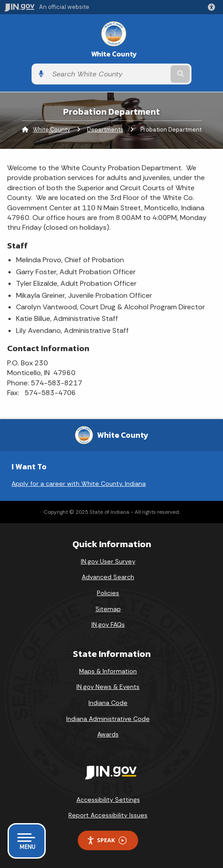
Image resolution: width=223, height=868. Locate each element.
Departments (105, 130)
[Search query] (108, 74)
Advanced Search (108, 577)
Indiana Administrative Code (108, 719)
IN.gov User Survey (108, 561)
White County (114, 54)
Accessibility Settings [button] (108, 800)
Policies (108, 593)
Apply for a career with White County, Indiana (79, 484)
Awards (108, 734)
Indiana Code (108, 703)
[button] (213, 7)
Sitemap (108, 609)
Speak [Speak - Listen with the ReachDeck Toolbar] (107, 840)
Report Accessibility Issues (108, 815)
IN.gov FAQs (108, 624)
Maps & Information (108, 671)
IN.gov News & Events (108, 687)
